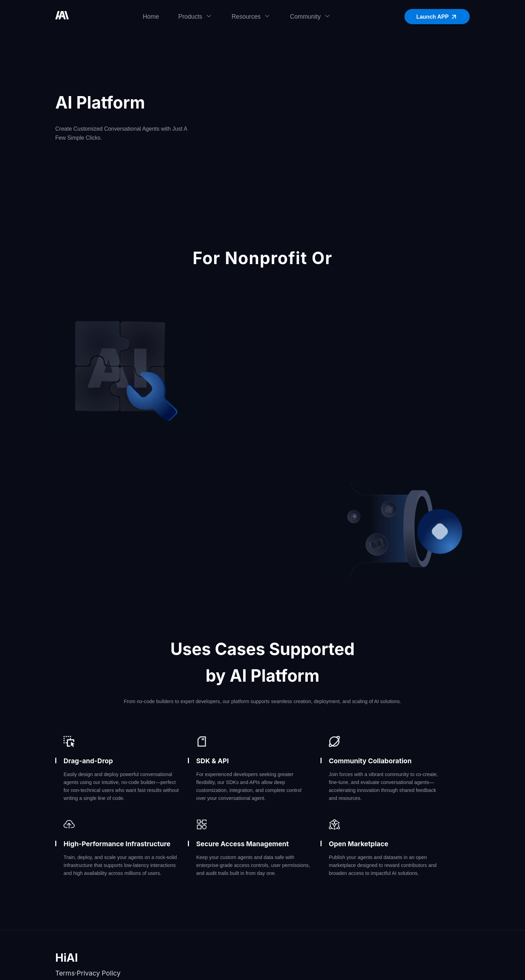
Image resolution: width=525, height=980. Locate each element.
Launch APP (437, 17)
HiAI (66, 958)
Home (151, 17)
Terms (65, 973)
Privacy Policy (99, 973)
